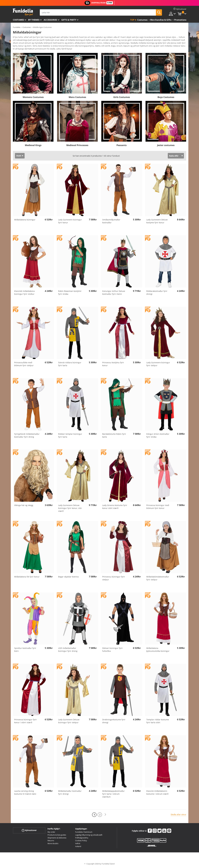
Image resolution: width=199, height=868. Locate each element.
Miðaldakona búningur (25, 220)
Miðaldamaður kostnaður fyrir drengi (70, 792)
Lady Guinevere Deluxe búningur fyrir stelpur (69, 721)
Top (132, 20)
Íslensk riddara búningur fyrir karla (70, 364)
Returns (51, 841)
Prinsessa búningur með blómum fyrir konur (158, 507)
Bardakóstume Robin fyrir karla (114, 435)
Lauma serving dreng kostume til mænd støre (25, 792)
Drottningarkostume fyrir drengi (114, 721)
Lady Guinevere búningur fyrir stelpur (158, 364)
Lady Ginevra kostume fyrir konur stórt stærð (115, 507)
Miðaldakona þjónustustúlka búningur (158, 650)
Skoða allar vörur (178, 814)
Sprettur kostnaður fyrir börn (25, 650)
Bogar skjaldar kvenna (68, 577)
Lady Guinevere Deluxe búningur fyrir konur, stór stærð (70, 508)
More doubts (53, 843)
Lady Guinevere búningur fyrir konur (70, 221)
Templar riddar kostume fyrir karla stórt (158, 721)
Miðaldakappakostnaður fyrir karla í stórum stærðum (113, 794)
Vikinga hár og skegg (24, 505)
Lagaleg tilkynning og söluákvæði (89, 835)
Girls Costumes (122, 97)
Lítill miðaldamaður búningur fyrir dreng (68, 650)
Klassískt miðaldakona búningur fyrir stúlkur (24, 293)
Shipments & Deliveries (57, 838)
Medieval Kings (33, 145)
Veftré (78, 843)
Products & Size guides (57, 835)
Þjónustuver (29, 830)
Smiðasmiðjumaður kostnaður (111, 221)
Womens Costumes (33, 97)
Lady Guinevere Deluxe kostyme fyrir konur (157, 221)
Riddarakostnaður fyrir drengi (157, 293)
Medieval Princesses (77, 145)
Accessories (50, 20)
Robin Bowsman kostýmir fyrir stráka (70, 293)
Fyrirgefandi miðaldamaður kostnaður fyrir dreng (27, 435)
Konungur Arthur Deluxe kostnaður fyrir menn (114, 293)
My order (51, 832)
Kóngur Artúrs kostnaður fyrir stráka (158, 435)
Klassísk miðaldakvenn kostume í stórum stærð (157, 792)
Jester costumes (166, 145)
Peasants (122, 145)
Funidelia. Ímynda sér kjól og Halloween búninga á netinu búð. (23, 12)
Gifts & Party (69, 20)
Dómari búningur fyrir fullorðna (112, 650)
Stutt (19, 156)
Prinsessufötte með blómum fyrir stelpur (24, 364)
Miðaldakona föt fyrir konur (27, 577)
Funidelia (17, 27)
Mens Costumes (77, 97)
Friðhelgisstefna (82, 838)
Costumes (18, 20)
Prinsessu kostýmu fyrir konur (113, 364)
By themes (34, 20)
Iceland (78, 846)
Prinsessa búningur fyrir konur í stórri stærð (25, 721)
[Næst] (105, 815)
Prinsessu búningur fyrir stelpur (114, 578)
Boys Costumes (166, 97)
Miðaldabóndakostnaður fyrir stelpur (158, 578)
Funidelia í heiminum (84, 832)
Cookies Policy (81, 841)
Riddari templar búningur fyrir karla (70, 435)
